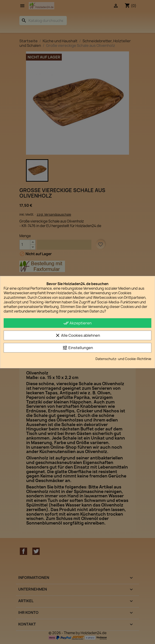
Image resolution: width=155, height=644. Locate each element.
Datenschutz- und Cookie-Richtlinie (123, 359)
